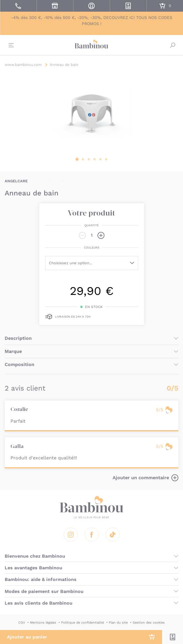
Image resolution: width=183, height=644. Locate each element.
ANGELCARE (16, 181)
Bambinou (92, 44)
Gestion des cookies (149, 623)
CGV (22, 623)
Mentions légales (43, 623)
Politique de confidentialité (82, 623)
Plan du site (118, 623)
